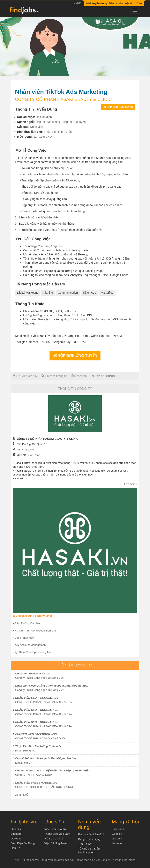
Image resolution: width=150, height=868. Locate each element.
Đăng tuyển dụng (89, 839)
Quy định (16, 839)
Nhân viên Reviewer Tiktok (33, 674)
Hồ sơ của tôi (54, 839)
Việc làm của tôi (55, 829)
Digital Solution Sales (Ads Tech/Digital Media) (45, 758)
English (78, 3)
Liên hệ (16, 848)
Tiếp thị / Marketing (48, 122)
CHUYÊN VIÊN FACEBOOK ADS (36, 734)
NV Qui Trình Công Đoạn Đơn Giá (35, 631)
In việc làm (79, 376)
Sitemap (16, 834)
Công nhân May (24, 638)
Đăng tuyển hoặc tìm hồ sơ (114, 3)
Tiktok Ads (89, 293)
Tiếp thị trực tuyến (74, 122)
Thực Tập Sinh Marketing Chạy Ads (38, 746)
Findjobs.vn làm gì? (91, 834)
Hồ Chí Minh (44, 117)
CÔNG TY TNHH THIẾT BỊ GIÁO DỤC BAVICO (44, 787)
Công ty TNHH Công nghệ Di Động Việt (39, 678)
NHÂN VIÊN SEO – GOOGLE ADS (37, 698)
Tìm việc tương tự (54, 376)
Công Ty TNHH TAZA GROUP (33, 775)
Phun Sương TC (25, 751)
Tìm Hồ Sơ (85, 844)
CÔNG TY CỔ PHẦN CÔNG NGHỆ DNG (40, 738)
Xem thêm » (131, 484)
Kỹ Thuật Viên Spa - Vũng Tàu (33, 652)
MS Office (107, 293)
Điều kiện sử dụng (23, 843)
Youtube (117, 843)
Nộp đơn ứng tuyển (118, 107)
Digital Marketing (28, 293)
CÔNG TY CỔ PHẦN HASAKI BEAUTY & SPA (44, 702)
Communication (68, 293)
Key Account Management (31, 645)
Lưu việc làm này (25, 376)
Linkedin (117, 839)
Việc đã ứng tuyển (56, 843)
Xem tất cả (22, 795)
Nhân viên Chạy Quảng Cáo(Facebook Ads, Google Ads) (52, 686)
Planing (48, 293)
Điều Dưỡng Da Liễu (27, 623)
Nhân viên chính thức (58, 132)
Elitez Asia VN (24, 763)
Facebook (118, 829)
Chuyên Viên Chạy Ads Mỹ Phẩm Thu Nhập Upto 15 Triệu (52, 770)
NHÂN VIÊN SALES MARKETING (36, 783)
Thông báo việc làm (57, 834)
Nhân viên (36, 127)
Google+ (117, 834)
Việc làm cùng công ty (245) (32, 616)
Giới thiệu (17, 829)
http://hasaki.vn (26, 450)
